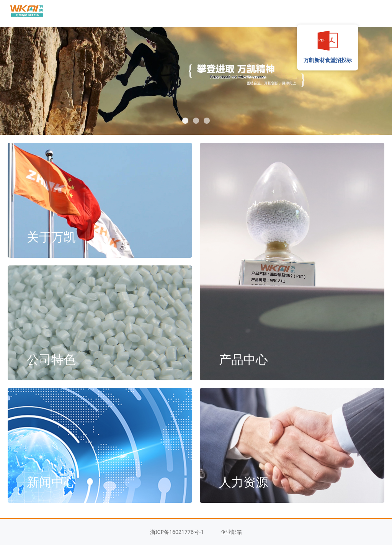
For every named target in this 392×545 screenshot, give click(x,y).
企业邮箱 (231, 532)
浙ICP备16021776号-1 (177, 532)
